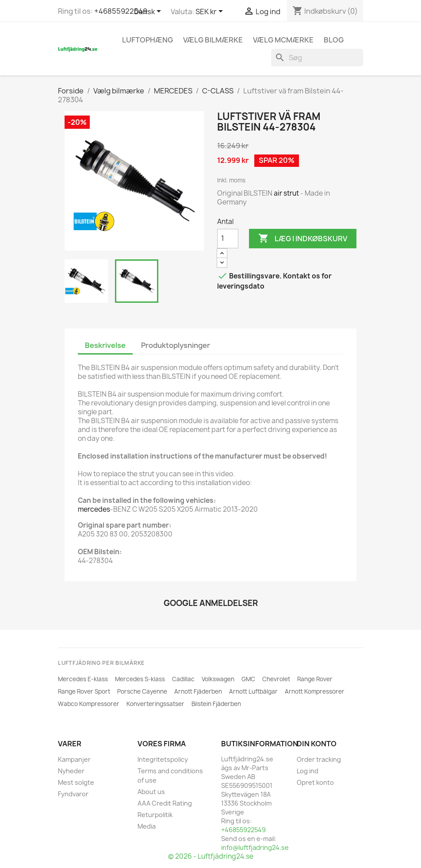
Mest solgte (76, 782)
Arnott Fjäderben (198, 691)
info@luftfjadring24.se (255, 847)
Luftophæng (147, 40)
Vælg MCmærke (283, 40)
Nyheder (71, 771)
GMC (248, 679)
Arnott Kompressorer (315, 691)
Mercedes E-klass (83, 679)
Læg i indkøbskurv (303, 239)
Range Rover (315, 679)
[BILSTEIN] (94, 221)
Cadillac (183, 679)
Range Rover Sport (84, 691)
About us (151, 792)
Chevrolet (276, 679)
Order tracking (319, 759)
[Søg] (317, 58)
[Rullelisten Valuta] (211, 12)
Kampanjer (74, 759)
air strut (286, 193)
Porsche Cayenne (142, 691)
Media (147, 826)
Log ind (308, 771)
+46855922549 (121, 11)
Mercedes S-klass (140, 679)
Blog (334, 40)
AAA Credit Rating (165, 803)
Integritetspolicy (163, 759)
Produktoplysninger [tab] (176, 345)
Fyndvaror (73, 794)
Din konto (317, 744)
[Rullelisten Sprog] (149, 12)
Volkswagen (218, 679)
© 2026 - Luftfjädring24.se (211, 856)
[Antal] (228, 239)
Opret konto (315, 782)
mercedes (94, 509)
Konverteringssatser (155, 704)
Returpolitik (155, 815)
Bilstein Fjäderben (216, 704)
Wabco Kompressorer (89, 704)
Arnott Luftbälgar (253, 691)
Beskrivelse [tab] (105, 345)
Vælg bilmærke (213, 40)
